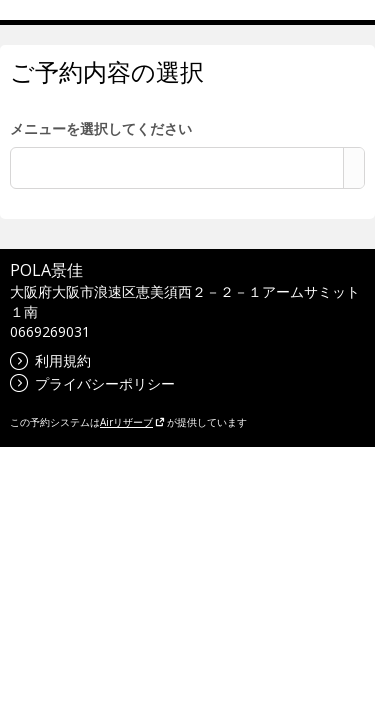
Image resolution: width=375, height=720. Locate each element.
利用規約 (50, 360)
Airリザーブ (132, 422)
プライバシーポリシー (92, 383)
